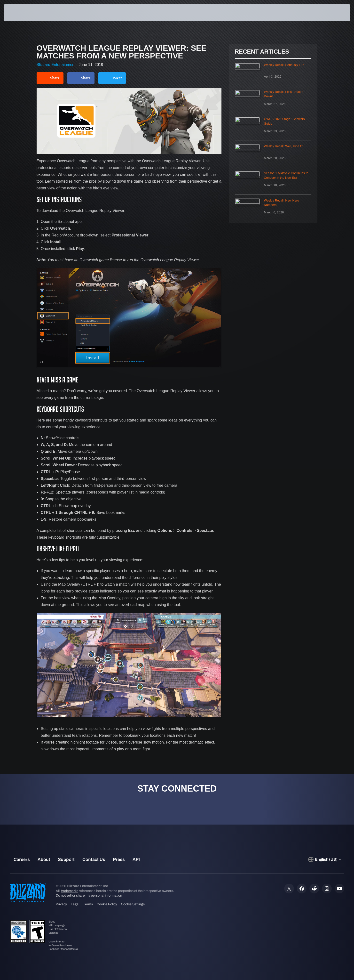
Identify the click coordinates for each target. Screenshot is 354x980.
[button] (333, 13)
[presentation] (22, 13)
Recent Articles (262, 52)
